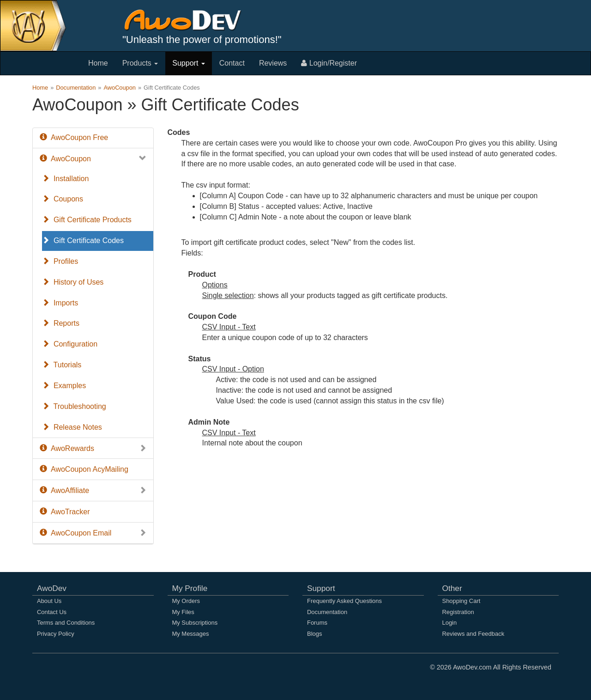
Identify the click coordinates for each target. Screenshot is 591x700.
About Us (49, 601)
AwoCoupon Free (74, 137)
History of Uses (73, 282)
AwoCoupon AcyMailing (84, 469)
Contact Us (52, 612)
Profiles (60, 261)
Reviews (273, 63)
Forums (317, 623)
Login (450, 623)
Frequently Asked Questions (344, 601)
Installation (65, 179)
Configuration (70, 344)
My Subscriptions (195, 623)
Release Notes (72, 427)
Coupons (63, 199)
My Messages (191, 634)
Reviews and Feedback (473, 634)
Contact (232, 63)
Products (140, 63)
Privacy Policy (56, 634)
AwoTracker (65, 512)
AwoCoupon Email (93, 533)
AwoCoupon (120, 88)
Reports (61, 323)
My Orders (186, 601)
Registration (458, 612)
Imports (60, 303)
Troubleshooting (74, 406)
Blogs (314, 634)
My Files (183, 612)
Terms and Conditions (66, 623)
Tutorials (62, 365)
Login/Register (329, 63)
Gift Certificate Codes (83, 240)
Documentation (76, 88)
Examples (64, 386)
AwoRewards (93, 449)
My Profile (190, 588)
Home (98, 63)
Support (188, 63)
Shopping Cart (461, 601)
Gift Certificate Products (87, 220)
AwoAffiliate (93, 491)
